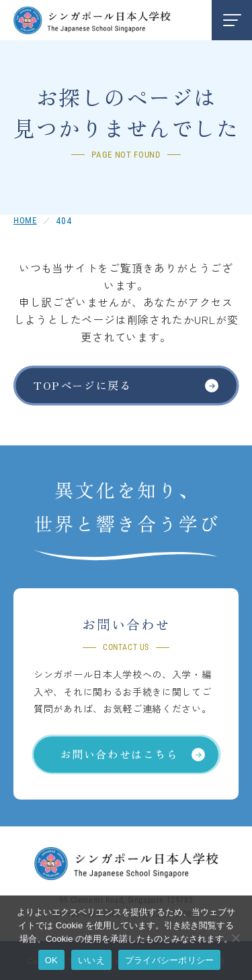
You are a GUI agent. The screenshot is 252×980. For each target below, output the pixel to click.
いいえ (91, 960)
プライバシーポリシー (170, 960)
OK (51, 960)
